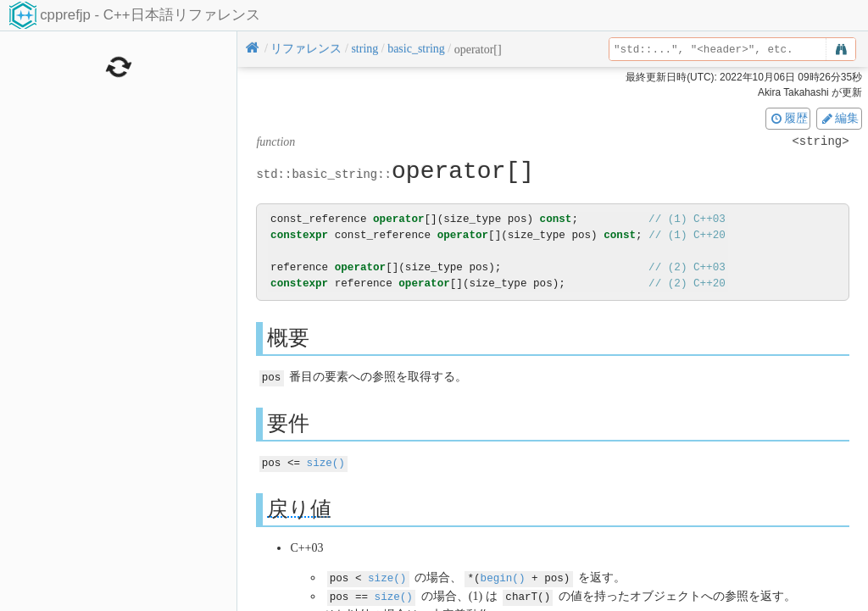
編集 (839, 118)
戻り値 (299, 507)
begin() (503, 576)
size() (326, 461)
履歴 (788, 118)
